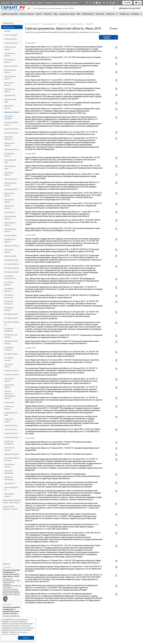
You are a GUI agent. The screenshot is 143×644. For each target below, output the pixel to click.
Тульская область (11, 433)
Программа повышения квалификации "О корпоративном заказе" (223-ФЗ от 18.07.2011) (11, 610)
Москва (7, 31)
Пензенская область (9, 251)
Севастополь (9, 402)
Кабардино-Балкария (9, 117)
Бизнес (39, 14)
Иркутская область (12, 112)
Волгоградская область (10, 78)
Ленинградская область (10, 184)
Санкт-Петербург (11, 35)
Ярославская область (9, 495)
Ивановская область (9, 107)
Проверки (135, 14)
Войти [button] (127, 3)
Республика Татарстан (9, 349)
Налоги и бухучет (27, 14)
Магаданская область (9, 194)
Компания (6, 3)
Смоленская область (9, 408)
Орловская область (12, 246)
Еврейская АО (10, 95)
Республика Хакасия (9, 359)
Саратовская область (9, 380)
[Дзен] (97, 3)
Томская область (11, 429)
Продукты (26, 3)
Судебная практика (10, 14)
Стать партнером (62, 3)
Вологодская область (9, 84)
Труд (55, 14)
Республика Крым (11, 318)
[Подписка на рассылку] (87, 3)
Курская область (11, 179)
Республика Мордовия (9, 330)
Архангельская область (10, 48)
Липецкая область (11, 189)
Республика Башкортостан (10, 277)
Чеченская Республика (9, 472)
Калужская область (12, 129)
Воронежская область (9, 90)
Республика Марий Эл (12, 323)
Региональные (8, 27)
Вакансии (16, 3)
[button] (130, 8)
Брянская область (11, 66)
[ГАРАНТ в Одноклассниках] (110, 3)
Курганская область (9, 174)
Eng (138, 3)
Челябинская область (9, 466)
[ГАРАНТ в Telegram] (104, 3)
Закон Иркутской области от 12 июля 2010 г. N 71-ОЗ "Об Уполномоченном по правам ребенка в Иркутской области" (63, 58)
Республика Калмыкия (9, 303)
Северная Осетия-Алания (11, 342)
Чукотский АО (10, 483)
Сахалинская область (9, 386)
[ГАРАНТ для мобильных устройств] (90, 3)
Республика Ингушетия (9, 296)
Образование (88, 14)
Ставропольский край (11, 414)
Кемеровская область (9, 144)
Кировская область (12, 149)
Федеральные (8, 23)
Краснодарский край (10, 161)
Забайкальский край (10, 101)
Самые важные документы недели (10, 508)
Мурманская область (9, 207)
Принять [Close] (26, 638)
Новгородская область (10, 224)
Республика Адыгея (12, 268)
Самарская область (12, 375)
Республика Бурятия (9, 283)
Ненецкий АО (10, 212)
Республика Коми (11, 314)
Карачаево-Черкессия (9, 138)
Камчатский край (11, 133)
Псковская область (12, 264)
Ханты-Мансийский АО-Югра (12, 459)
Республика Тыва (11, 354)
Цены (34, 3)
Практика (48, 14)
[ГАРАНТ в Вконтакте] (94, 3)
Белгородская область (10, 61)
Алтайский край (10, 39)
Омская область (11, 235)
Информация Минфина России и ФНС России (12, 501)
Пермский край (10, 256)
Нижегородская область (10, 217)
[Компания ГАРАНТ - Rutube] (114, 3)
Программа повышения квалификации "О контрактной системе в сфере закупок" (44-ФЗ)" (11, 573)
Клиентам (76, 3)
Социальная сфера (67, 14)
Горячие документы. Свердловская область (10, 395)
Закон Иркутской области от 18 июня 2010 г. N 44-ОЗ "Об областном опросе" (59, 454)
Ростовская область (9, 365)
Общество (110, 14)
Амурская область (11, 43)
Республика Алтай (11, 272)
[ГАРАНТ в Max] (100, 3)
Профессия (124, 14)
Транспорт (100, 14)
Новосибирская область (10, 230)
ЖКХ (79, 14)
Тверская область (11, 425)
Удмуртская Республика (9, 443)
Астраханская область (10, 54)
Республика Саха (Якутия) (11, 336)
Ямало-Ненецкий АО (11, 489)
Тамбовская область (9, 420)
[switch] (29, 8)
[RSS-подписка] (117, 3)
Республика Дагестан (9, 290)
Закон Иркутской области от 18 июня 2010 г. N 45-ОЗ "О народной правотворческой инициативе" (62, 449)
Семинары (49, 3)
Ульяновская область (9, 449)
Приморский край (11, 260)
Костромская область (9, 155)
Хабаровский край (11, 454)
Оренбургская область (10, 241)
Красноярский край (10, 167)
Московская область (9, 201)
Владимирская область (10, 71)
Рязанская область (12, 371)
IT (117, 14)
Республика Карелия (9, 309)
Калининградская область (11, 124)
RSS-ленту (96, 32)
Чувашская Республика (9, 478)
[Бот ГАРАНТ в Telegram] (107, 3)
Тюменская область (12, 437)
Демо (40, 3)
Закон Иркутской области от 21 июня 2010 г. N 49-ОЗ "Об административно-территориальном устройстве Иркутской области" (58, 443)
